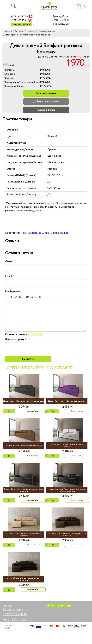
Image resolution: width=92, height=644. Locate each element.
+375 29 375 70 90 (20, 17)
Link (36, 297)
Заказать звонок (22, 24)
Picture (40, 297)
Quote (28, 297)
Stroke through (20, 297)
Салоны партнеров (13, 610)
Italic (12, 297)
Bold (7, 297)
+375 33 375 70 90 (20, 21)
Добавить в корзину (46, 101)
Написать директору (59, 606)
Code (32, 297)
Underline (16, 297)
